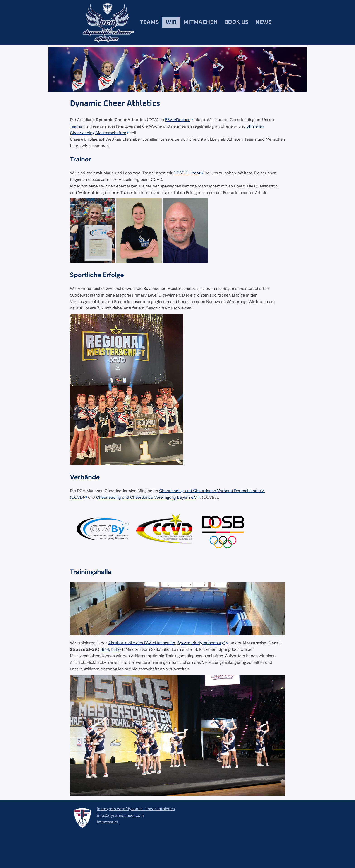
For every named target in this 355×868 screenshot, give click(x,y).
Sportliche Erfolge (97, 275)
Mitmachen (200, 22)
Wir (171, 22)
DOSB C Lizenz (187, 173)
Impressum (108, 822)
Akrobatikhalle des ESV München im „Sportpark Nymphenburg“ (167, 643)
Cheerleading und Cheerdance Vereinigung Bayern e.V (146, 497)
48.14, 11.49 (109, 649)
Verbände (85, 477)
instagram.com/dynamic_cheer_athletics (136, 809)
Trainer (81, 159)
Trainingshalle (91, 572)
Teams (149, 22)
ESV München (178, 120)
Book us (236, 22)
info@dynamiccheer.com (121, 815)
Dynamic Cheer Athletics (115, 104)
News (264, 22)
